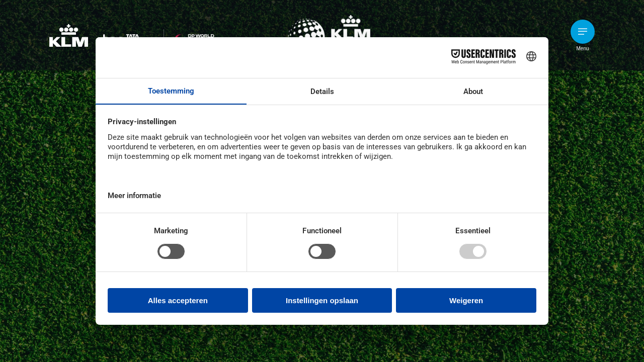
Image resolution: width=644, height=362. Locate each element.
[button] (583, 32)
